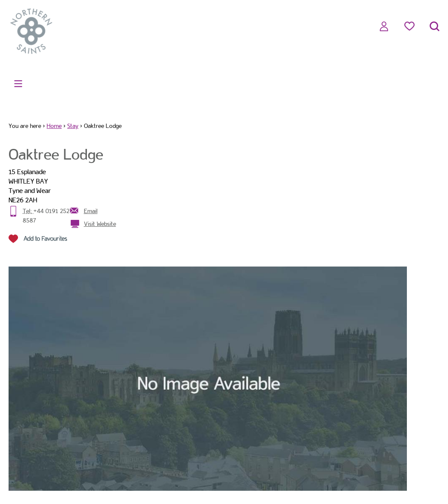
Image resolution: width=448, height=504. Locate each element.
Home (54, 126)
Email (91, 211)
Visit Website (100, 224)
